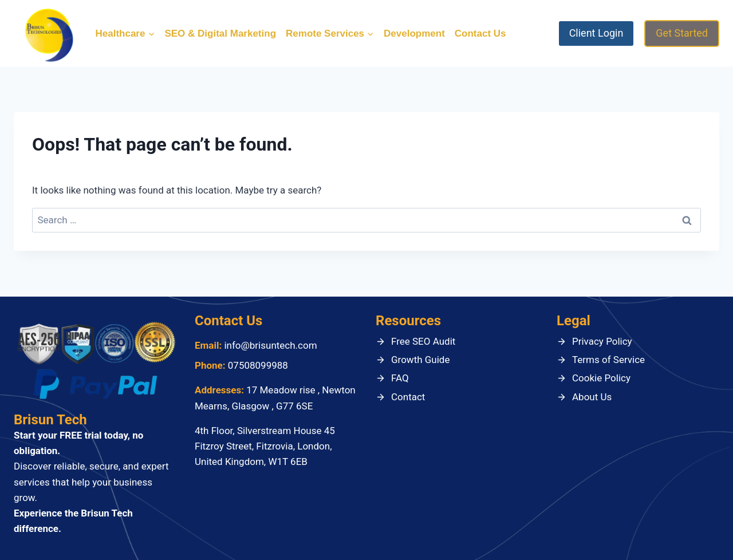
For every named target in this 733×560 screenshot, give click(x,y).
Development (414, 33)
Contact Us (480, 33)
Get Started (682, 33)
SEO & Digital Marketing (220, 33)
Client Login (596, 33)
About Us (592, 397)
